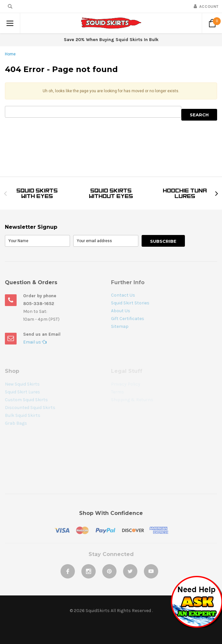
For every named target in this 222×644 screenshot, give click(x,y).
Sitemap (120, 326)
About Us (121, 311)
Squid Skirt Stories (130, 303)
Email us (35, 342)
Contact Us (123, 295)
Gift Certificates (128, 319)
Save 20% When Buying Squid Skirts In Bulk (111, 40)
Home (10, 54)
